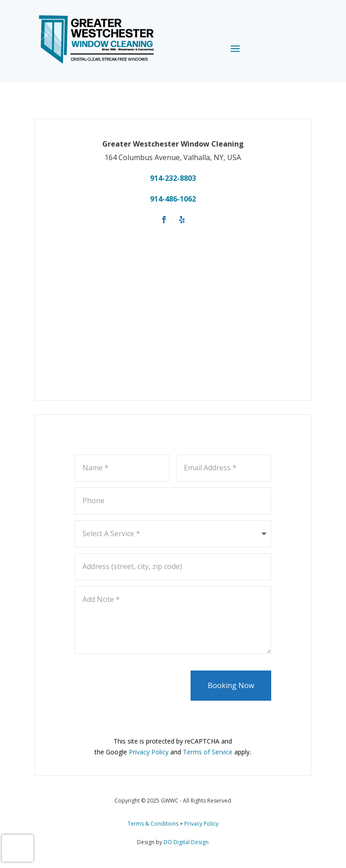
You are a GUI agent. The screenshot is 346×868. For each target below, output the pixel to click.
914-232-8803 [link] (173, 178)
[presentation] (18, 848)
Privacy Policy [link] (149, 752)
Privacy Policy (201, 824)
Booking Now (231, 685)
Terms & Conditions (153, 824)
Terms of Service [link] (208, 752)
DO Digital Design (186, 842)
